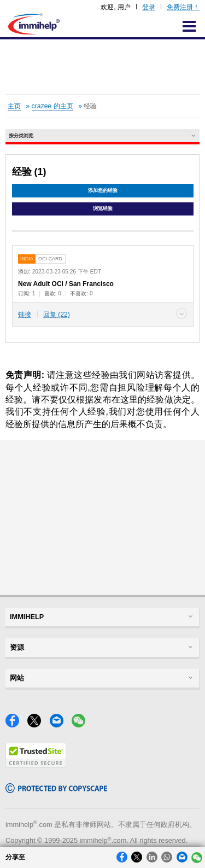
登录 (149, 7)
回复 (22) (57, 314)
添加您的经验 (103, 190)
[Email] (61, 724)
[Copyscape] (56, 790)
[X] (38, 724)
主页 (14, 106)
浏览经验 (103, 208)
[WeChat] (81, 724)
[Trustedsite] (36, 765)
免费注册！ (183, 7)
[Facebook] (16, 724)
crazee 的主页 (52, 106)
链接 (25, 314)
